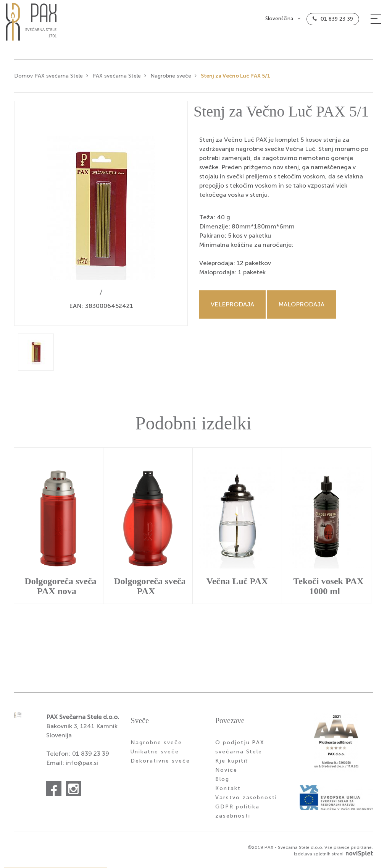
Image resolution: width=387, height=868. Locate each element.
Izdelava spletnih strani (333, 857)
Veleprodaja (232, 307)
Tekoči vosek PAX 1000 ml (328, 589)
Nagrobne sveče (171, 79)
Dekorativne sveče (160, 764)
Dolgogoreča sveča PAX (150, 589)
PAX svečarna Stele (117, 79)
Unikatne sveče (155, 755)
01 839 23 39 (337, 22)
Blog (222, 782)
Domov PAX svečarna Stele (48, 79)
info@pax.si (82, 766)
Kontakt (228, 791)
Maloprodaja (302, 307)
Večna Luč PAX (237, 584)
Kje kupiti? (232, 764)
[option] (101, 216)
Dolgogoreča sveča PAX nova (60, 589)
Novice (226, 773)
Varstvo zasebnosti (246, 801)
